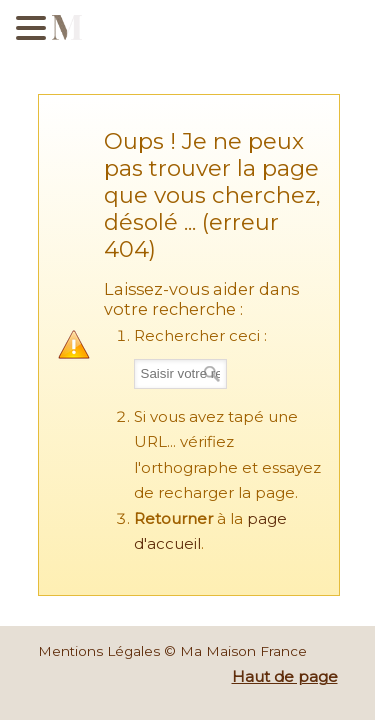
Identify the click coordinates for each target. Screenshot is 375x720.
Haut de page (285, 676)
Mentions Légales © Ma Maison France (172, 651)
